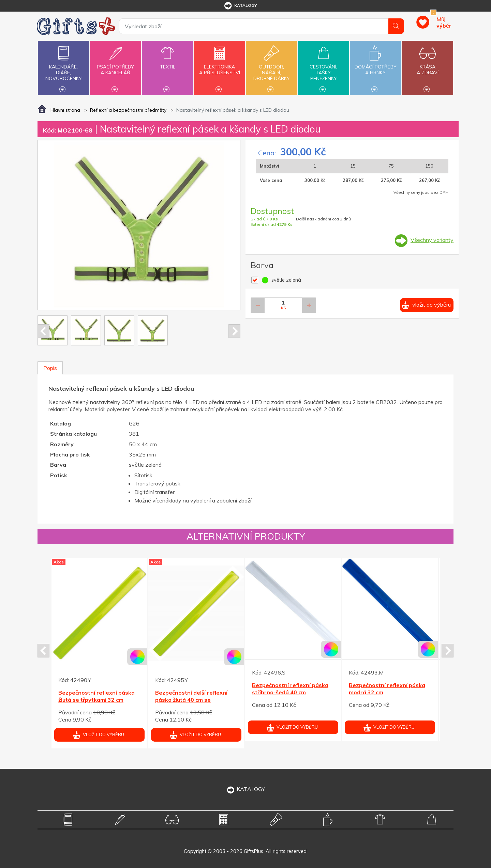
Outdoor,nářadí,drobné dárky (271, 67)
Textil (167, 63)
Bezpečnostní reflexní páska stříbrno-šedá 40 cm (290, 689)
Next (234, 331)
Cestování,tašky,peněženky (324, 67)
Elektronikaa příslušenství (220, 66)
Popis (50, 368)
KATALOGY (245, 789)
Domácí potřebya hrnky (375, 66)
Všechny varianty (432, 240)
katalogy (240, 6)
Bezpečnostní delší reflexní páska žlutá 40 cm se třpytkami (191, 700)
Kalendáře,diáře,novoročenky (63, 67)
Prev (43, 331)
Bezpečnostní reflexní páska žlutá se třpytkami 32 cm (96, 696)
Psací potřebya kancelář (116, 66)
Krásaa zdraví (428, 66)
